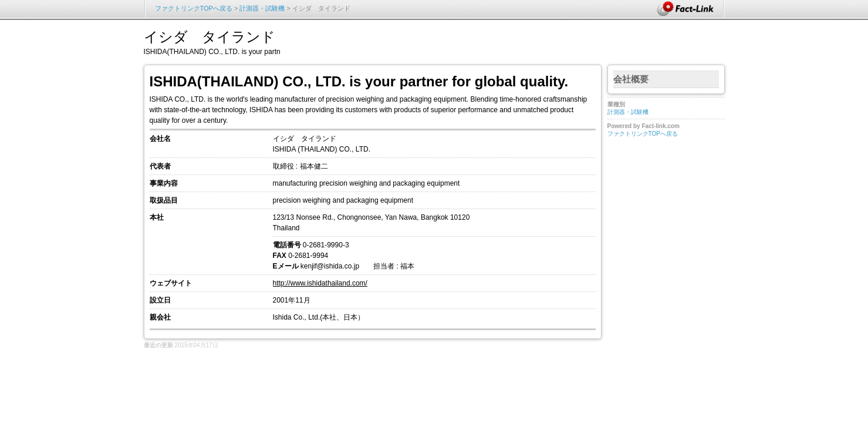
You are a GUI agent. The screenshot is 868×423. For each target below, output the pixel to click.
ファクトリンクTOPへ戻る (194, 8)
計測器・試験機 (262, 8)
